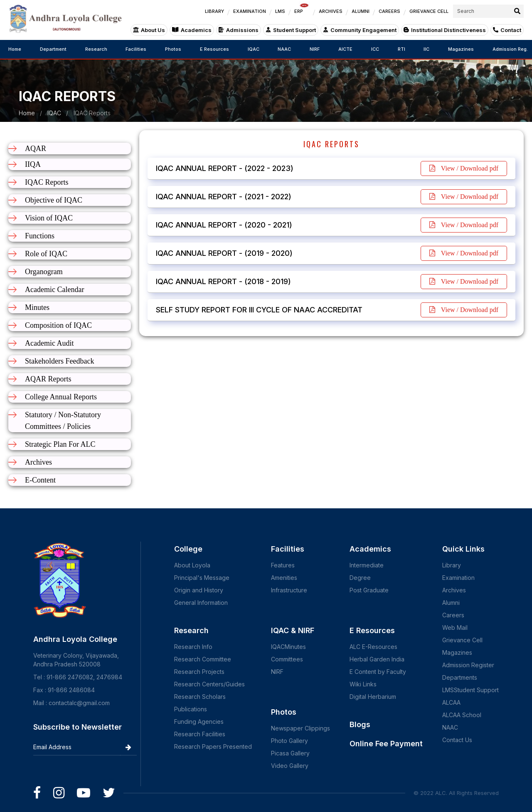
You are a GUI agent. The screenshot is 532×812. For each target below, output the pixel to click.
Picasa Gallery (290, 753)
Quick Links (463, 549)
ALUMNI (361, 11)
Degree (360, 578)
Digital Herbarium (373, 697)
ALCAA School (462, 715)
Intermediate (367, 565)
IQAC (254, 49)
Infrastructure (289, 590)
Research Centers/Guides (209, 684)
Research (96, 49)
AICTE (345, 49)
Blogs (360, 724)
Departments (460, 677)
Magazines (461, 49)
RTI (401, 49)
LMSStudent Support (470, 690)
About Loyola (192, 565)
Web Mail (455, 628)
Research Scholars (200, 697)
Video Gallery (290, 766)
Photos (173, 49)
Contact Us (457, 740)
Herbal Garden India (377, 659)
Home (15, 49)
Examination (458, 578)
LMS (280, 11)
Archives (454, 590)
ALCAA (451, 702)
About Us (149, 30)
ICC (375, 49)
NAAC (284, 49)
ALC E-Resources (373, 647)
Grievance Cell (462, 640)
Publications (191, 709)
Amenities (284, 578)
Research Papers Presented (213, 746)
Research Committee (203, 659)
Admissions (239, 30)
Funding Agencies (199, 722)
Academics (192, 30)
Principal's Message (202, 578)
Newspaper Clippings (300, 728)
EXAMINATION (250, 11)
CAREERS (389, 11)
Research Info (193, 647)
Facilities (136, 49)
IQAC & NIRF (293, 630)
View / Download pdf (464, 168)
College (188, 549)
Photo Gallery (289, 741)
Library (452, 565)
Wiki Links (363, 684)
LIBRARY (214, 11)
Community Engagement (360, 30)
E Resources (214, 49)
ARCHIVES (331, 11)
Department (53, 49)
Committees (287, 659)
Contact (507, 30)
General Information (201, 603)
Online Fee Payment (386, 744)
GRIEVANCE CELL (429, 11)
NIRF (315, 49)
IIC (426, 49)
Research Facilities (200, 734)
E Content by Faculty (378, 672)
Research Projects (199, 672)
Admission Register (468, 665)
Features (283, 565)
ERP (302, 9)
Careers (453, 615)
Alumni (451, 603)
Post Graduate (369, 590)
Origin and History (199, 590)
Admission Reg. (510, 49)
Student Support (291, 30)
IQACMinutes (288, 647)
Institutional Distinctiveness (445, 30)
